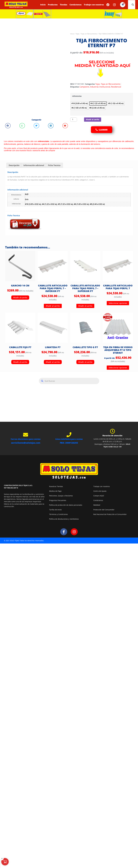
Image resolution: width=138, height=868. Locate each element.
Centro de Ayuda (100, 491)
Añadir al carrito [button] (20, 298)
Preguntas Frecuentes (58, 500)
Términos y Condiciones (58, 514)
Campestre (84, 87)
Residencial (116, 87)
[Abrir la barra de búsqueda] (133, 5)
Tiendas (64, 5)
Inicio (43, 5)
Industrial (94, 87)
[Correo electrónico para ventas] (26, 435)
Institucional (105, 87)
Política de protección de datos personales (66, 505)
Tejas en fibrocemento (89, 34)
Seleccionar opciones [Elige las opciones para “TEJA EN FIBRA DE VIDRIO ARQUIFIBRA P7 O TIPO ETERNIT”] (118, 368)
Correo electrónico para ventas (26, 439)
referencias (77, 96)
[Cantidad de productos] (74, 120)
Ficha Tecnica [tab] (54, 165)
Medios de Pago (55, 491)
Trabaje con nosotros (94, 5)
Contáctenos (76, 5)
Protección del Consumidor (104, 510)
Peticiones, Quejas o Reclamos (61, 496)
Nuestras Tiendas (56, 486)
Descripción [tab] (14, 165)
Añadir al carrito (93, 119)
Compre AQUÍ (99, 496)
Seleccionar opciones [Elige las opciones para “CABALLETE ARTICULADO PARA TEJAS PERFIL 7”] (118, 303)
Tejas (77, 34)
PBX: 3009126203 (69, 443)
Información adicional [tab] (34, 165)
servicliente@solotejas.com (26, 443)
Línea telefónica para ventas (69, 439)
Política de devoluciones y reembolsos (64, 519)
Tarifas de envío (55, 510)
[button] (8, 126)
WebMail (97, 505)
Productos (53, 5)
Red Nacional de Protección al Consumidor (110, 514)
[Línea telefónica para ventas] (69, 435)
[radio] (80, 104)
